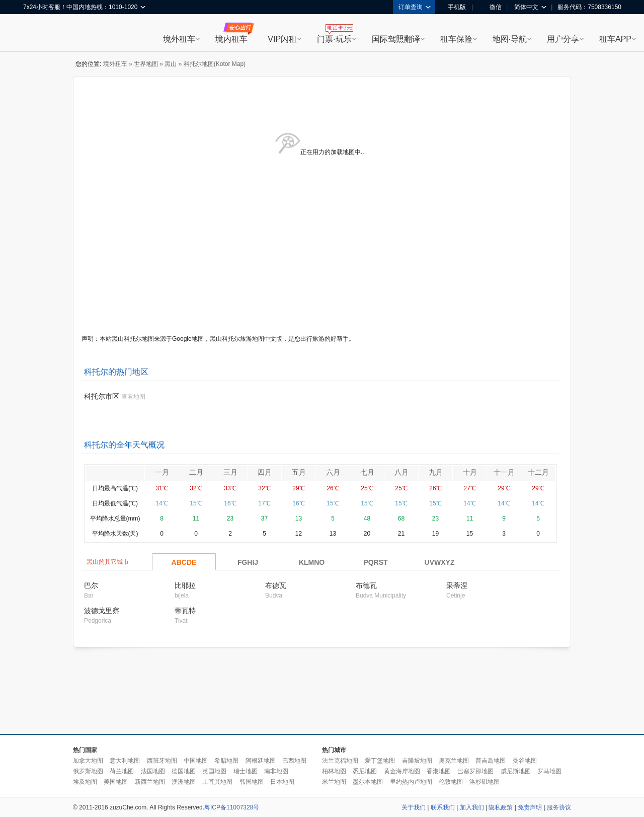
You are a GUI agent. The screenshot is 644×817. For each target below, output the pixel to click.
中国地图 (196, 761)
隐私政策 (501, 807)
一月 (162, 472)
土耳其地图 (217, 782)
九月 (436, 472)
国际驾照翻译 (396, 39)
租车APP (615, 39)
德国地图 (184, 771)
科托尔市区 (102, 396)
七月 (367, 472)
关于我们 (414, 807)
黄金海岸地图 (402, 771)
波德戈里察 (102, 611)
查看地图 (133, 397)
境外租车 (179, 39)
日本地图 (282, 782)
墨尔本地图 (368, 782)
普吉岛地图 (491, 761)
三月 (230, 472)
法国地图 (153, 771)
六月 (333, 472)
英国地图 (214, 771)
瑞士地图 (246, 771)
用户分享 (563, 39)
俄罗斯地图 (88, 771)
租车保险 (456, 39)
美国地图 (116, 782)
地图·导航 (510, 39)
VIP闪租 (282, 39)
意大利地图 (125, 761)
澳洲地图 (184, 782)
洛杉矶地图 (485, 782)
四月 (265, 472)
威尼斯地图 (516, 771)
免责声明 (530, 807)
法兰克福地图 (340, 761)
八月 (401, 472)
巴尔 (91, 585)
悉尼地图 (365, 771)
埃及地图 (85, 782)
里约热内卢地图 (411, 782)
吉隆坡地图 (417, 761)
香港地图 (439, 771)
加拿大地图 (88, 761)
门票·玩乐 (334, 39)
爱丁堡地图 (380, 761)
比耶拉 (185, 585)
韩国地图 (252, 782)
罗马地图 (549, 771)
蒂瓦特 (185, 611)
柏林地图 (334, 771)
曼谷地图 (525, 761)
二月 (196, 472)
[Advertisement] (322, 691)
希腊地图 (226, 761)
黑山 (171, 64)
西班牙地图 (162, 761)
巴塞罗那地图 (475, 771)
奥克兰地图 (454, 761)
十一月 (504, 472)
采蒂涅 (457, 585)
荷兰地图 (122, 771)
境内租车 (231, 39)
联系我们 (443, 807)
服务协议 (559, 807)
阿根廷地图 (261, 761)
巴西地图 (294, 761)
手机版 (453, 7)
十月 (470, 472)
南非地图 (276, 771)
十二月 (538, 472)
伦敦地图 (451, 782)
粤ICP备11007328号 (232, 807)
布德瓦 (276, 585)
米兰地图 (334, 782)
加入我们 (472, 807)
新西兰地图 (150, 782)
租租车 (36, 34)
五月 (299, 472)
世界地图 (146, 64)
